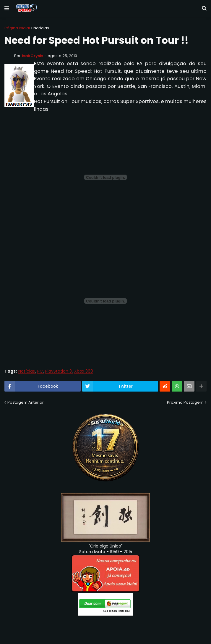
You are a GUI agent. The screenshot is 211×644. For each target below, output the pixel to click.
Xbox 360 (84, 371)
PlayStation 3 (59, 371)
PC (40, 371)
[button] (7, 9)
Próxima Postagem (185, 402)
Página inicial (17, 28)
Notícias (41, 28)
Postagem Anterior (26, 402)
